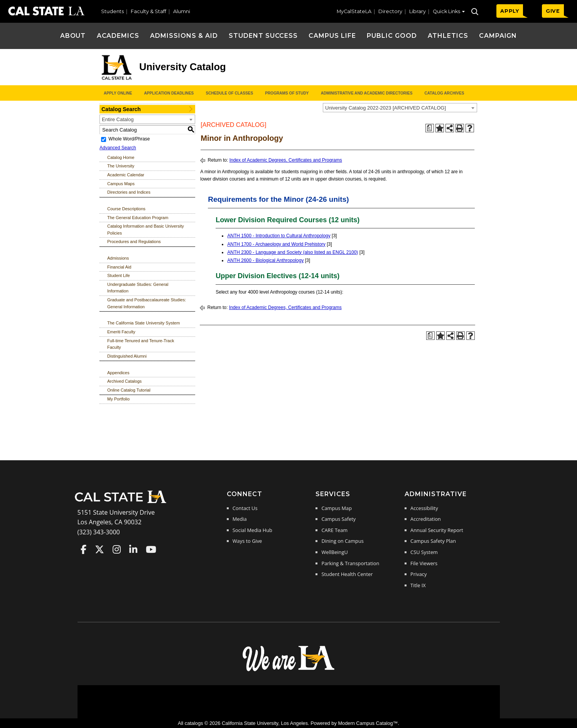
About (73, 36)
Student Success (263, 36)
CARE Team (334, 530)
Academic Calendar (126, 175)
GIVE (553, 11)
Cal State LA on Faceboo (84, 549)
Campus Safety (338, 519)
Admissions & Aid (184, 36)
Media (240, 519)
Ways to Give (247, 541)
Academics (118, 36)
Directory (390, 11)
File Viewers (424, 563)
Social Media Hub (252, 530)
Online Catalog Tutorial (129, 390)
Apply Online (118, 93)
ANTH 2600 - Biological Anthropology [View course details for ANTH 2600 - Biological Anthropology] (265, 260)
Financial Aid (119, 267)
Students (112, 11)
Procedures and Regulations (134, 242)
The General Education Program (138, 218)
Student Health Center (347, 574)
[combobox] (400, 108)
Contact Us (245, 508)
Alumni (182, 11)
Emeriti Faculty (121, 332)
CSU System (424, 552)
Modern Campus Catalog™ (368, 723)
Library (418, 11)
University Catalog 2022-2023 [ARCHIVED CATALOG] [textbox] (386, 108)
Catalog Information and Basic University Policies (146, 230)
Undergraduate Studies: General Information (138, 288)
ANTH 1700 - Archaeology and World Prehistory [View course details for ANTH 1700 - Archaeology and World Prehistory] (276, 244)
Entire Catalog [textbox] (118, 119)
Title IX (418, 585)
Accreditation (426, 519)
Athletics (448, 36)
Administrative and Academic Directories (367, 93)
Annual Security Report (437, 530)
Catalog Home (121, 157)
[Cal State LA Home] (123, 502)
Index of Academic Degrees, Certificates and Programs (286, 160)
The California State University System (143, 323)
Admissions (118, 258)
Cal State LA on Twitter (100, 549)
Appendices (118, 373)
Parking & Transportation (350, 563)
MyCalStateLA (354, 11)
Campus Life (332, 36)
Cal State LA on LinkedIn (133, 549)
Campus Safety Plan (433, 541)
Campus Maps (121, 184)
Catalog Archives (444, 93)
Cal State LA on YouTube (151, 549)
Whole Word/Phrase (129, 139)
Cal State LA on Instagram (117, 549)
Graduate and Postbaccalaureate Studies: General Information (147, 303)
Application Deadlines (169, 93)
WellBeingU (334, 552)
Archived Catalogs (124, 381)
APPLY (510, 11)
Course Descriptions (126, 209)
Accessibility (424, 508)
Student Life (119, 275)
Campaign (498, 36)
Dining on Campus (342, 541)
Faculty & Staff (148, 11)
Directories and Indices (129, 192)
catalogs (194, 723)
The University (121, 166)
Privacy (418, 574)
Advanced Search (118, 148)
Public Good (392, 36)
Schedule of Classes (229, 93)
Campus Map (337, 508)
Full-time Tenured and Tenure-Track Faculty (141, 344)
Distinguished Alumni (127, 356)
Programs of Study (287, 93)
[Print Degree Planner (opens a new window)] (430, 128)
